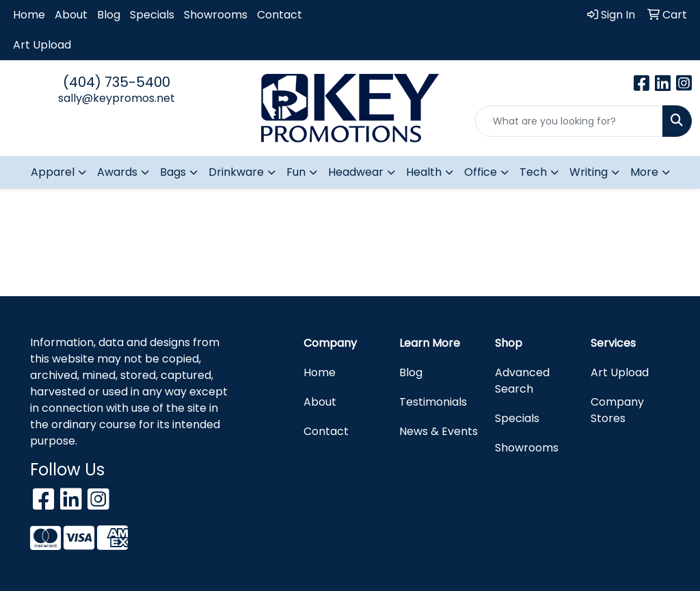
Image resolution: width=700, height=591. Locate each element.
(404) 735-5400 (117, 82)
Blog (109, 15)
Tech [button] (533, 172)
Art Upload (42, 45)
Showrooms (216, 15)
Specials (152, 15)
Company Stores (617, 410)
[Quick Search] (569, 121)
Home (29, 15)
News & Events (439, 431)
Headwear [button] (356, 172)
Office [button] (481, 172)
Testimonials (433, 402)
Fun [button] (296, 172)
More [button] (644, 172)
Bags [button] (173, 172)
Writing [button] (589, 172)
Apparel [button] (53, 172)
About (71, 15)
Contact (280, 15)
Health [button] (424, 172)
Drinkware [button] (236, 172)
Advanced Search (522, 381)
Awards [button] (117, 172)
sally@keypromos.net (117, 98)
